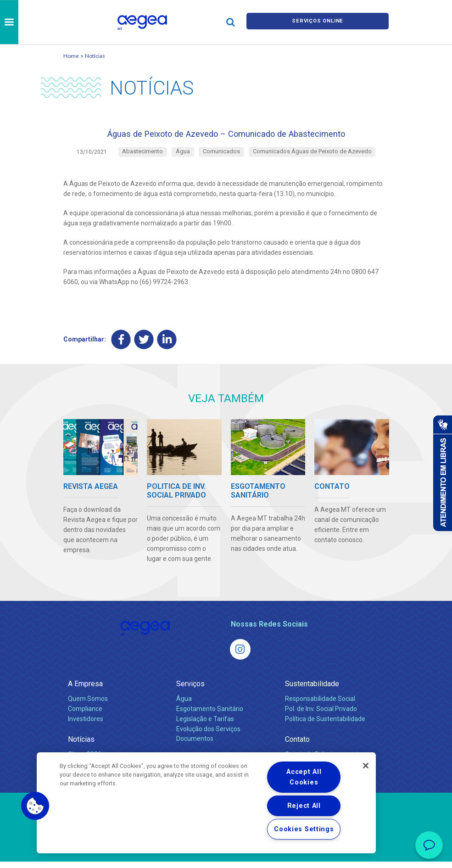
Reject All (304, 806)
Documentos (195, 745)
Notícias (95, 56)
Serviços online (318, 22)
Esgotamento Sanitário (210, 715)
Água (184, 705)
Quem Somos (88, 705)
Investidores (86, 725)
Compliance (85, 715)
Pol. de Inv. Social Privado (321, 715)
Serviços (190, 690)
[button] (35, 806)
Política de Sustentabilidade (325, 725)
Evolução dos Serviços (208, 735)
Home (71, 56)
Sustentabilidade (312, 690)
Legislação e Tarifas (205, 725)
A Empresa (85, 690)
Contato (297, 746)
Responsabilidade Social (320, 705)
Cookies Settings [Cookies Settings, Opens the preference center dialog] (304, 829)
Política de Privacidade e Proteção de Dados (226, 854)
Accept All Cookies (304, 777)
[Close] (366, 766)
